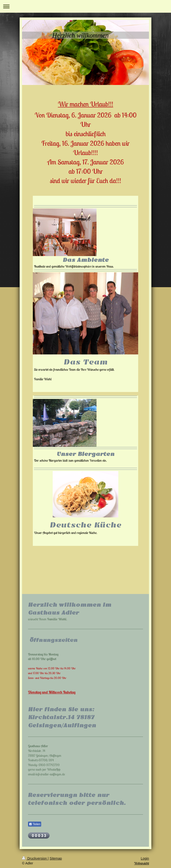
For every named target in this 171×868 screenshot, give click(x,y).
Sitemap (56, 858)
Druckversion (35, 858)
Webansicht (142, 863)
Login (145, 858)
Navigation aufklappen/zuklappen (85, 6)
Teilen (35, 824)
